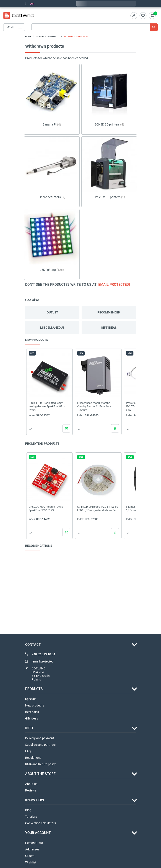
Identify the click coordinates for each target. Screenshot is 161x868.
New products (35, 705)
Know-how (35, 800)
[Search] (95, 27)
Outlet (52, 312)
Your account (38, 833)
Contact (33, 645)
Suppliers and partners (40, 745)
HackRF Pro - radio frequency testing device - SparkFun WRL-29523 (47, 407)
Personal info (34, 843)
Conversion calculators (41, 823)
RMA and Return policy (40, 764)
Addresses (32, 849)
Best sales (32, 712)
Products (34, 689)
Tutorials (31, 817)
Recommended (109, 312)
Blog (28, 810)
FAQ (28, 751)
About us (31, 784)
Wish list (31, 862)
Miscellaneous (52, 328)
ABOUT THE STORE (40, 774)
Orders (30, 856)
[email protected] (114, 285)
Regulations (33, 758)
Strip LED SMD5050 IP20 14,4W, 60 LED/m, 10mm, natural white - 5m (98, 509)
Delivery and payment (40, 738)
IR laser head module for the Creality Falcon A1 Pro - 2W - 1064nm (94, 407)
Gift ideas (109, 328)
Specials (31, 699)
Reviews (31, 790)
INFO (29, 728)
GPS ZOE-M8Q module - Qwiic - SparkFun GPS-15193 (46, 509)
